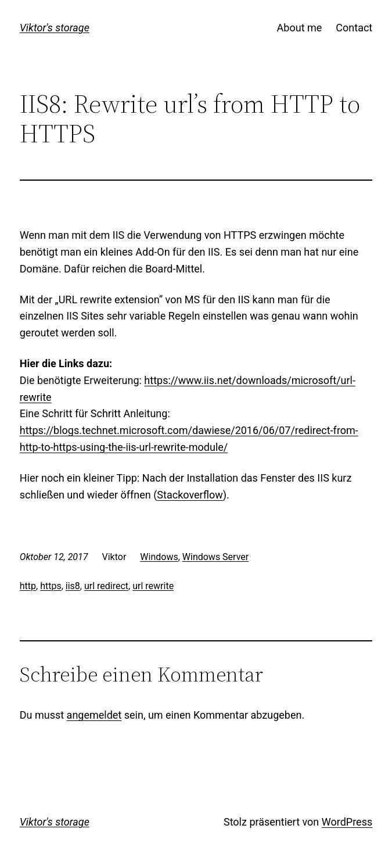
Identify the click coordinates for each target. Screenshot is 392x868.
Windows (159, 557)
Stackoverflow (190, 495)
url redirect (106, 586)
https (51, 586)
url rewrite (153, 586)
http (28, 586)
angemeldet (94, 715)
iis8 (73, 586)
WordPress (347, 822)
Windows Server (215, 557)
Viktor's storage (55, 28)
